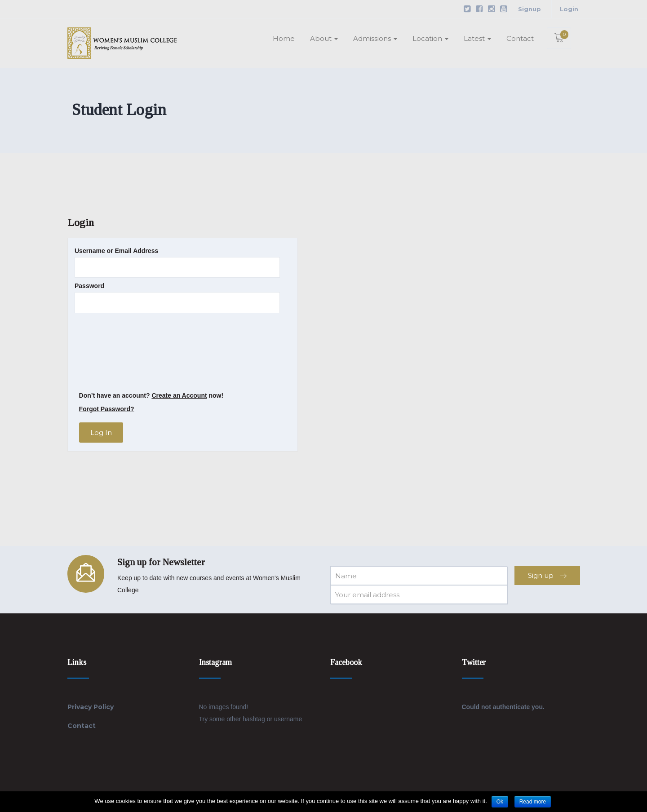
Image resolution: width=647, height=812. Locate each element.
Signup (530, 9)
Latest (477, 38)
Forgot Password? (107, 409)
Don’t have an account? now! (151, 395)
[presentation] (111, 352)
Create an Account (179, 395)
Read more (533, 802)
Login (569, 9)
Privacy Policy (91, 707)
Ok (500, 802)
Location (430, 38)
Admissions (375, 38)
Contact (520, 38)
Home (284, 38)
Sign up (547, 575)
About (324, 38)
